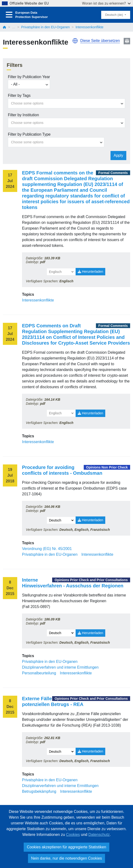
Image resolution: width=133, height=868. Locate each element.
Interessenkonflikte (38, 300)
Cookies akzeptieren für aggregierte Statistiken (66, 847)
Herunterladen (91, 272)
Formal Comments (113, 173)
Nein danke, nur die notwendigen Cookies (66, 858)
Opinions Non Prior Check (107, 467)
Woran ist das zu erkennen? (106, 3)
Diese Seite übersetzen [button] (100, 41)
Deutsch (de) (115, 15)
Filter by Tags (19, 95)
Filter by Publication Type (29, 134)
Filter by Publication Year (29, 77)
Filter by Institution (23, 115)
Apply (118, 155)
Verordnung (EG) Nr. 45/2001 (47, 549)
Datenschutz (99, 835)
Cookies (73, 835)
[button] (75, 41)
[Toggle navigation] (9, 15)
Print (127, 41)
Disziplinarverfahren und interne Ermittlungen (60, 667)
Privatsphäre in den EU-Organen (45, 27)
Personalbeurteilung (39, 673)
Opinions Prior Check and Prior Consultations (91, 580)
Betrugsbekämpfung (39, 791)
